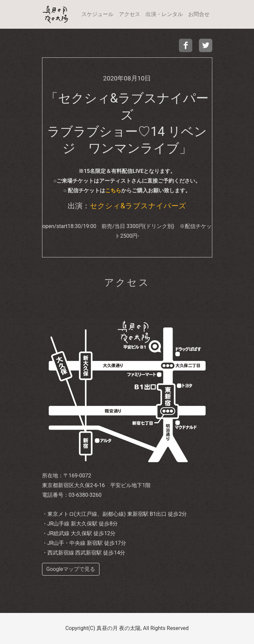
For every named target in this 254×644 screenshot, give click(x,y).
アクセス (130, 14)
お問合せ (199, 14)
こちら (113, 190)
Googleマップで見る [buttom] (71, 569)
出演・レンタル (164, 14)
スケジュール (97, 14)
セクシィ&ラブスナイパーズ (138, 206)
